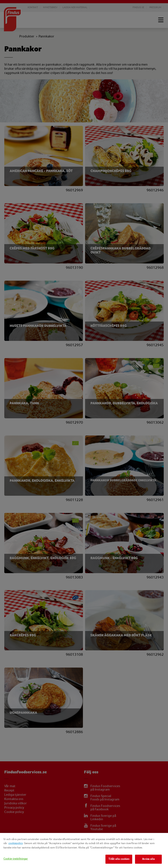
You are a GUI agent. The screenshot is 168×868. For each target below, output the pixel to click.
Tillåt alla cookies (119, 859)
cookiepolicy (16, 843)
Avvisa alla (148, 859)
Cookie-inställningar (16, 859)
